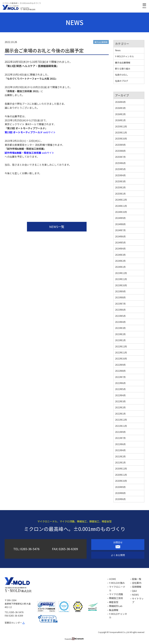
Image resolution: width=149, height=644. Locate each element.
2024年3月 (120, 255)
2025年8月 (120, 151)
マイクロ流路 (116, 594)
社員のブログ (122, 81)
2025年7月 (120, 157)
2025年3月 (120, 181)
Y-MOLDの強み (117, 583)
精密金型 (114, 602)
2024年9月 (120, 218)
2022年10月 (121, 359)
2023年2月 (120, 334)
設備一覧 (137, 579)
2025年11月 (121, 132)
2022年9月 (120, 365)
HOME (113, 579)
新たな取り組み (123, 69)
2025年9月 (120, 145)
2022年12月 (121, 346)
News (118, 50)
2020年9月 (120, 487)
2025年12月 (121, 126)
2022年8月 (120, 371)
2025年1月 (120, 194)
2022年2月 (120, 407)
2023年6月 (120, 310)
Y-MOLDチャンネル (124, 56)
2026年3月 (120, 108)
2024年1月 (120, 267)
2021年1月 (120, 462)
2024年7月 (120, 230)
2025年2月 (120, 187)
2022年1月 (120, 414)
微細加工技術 (116, 598)
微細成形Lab (116, 606)
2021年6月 (120, 444)
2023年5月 (120, 316)
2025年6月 (120, 163)
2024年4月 (120, 249)
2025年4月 (120, 175)
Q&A (134, 591)
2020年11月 (121, 475)
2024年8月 (120, 224)
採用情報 (137, 587)
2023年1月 (120, 340)
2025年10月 (121, 139)
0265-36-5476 (30, 549)
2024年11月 (121, 206)
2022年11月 (121, 352)
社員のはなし (122, 75)
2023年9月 (120, 291)
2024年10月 (121, 212)
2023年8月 (120, 297)
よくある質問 (118, 555)
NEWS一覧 (57, 227)
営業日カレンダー (15, 623)
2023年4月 (120, 322)
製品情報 (114, 610)
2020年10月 (121, 481)
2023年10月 (121, 285)
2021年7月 (120, 438)
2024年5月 (120, 242)
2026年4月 (120, 102)
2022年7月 (120, 377)
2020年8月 (120, 493)
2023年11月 (121, 279)
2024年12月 (121, 200)
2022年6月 (120, 383)
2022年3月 (120, 401)
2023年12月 (121, 273)
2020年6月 (120, 499)
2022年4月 (120, 395)
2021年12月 (121, 420)
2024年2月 (120, 261)
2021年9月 (120, 432)
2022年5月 (120, 389)
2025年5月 (120, 169)
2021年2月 (120, 456)
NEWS (135, 595)
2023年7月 (120, 304)
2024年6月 (120, 236)
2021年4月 (120, 450)
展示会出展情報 (101, 42)
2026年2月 (120, 114)
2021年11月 (121, 426)
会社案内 (137, 583)
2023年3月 (120, 328)
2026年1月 (120, 120)
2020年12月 (121, 469)
